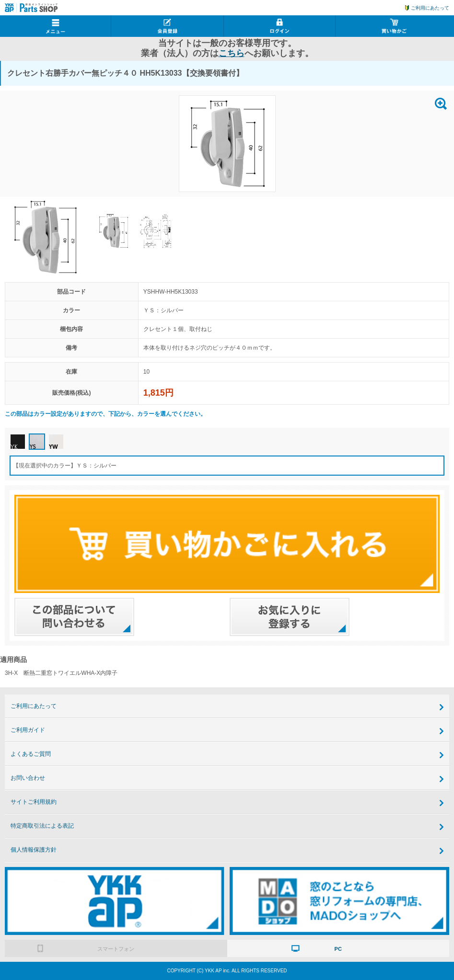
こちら (232, 53)
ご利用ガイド (28, 730)
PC (338, 949)
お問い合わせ (28, 778)
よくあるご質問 (31, 754)
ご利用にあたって (430, 8)
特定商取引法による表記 (42, 826)
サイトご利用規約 (34, 802)
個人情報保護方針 (34, 850)
